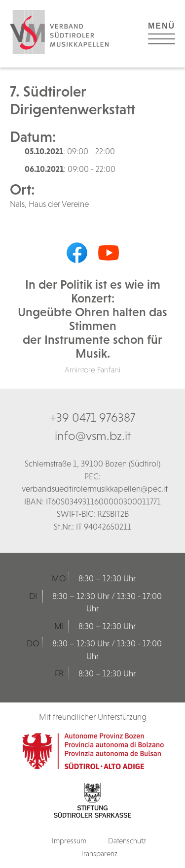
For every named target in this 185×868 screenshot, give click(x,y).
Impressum (69, 841)
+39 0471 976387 (92, 417)
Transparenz (99, 853)
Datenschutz (127, 841)
